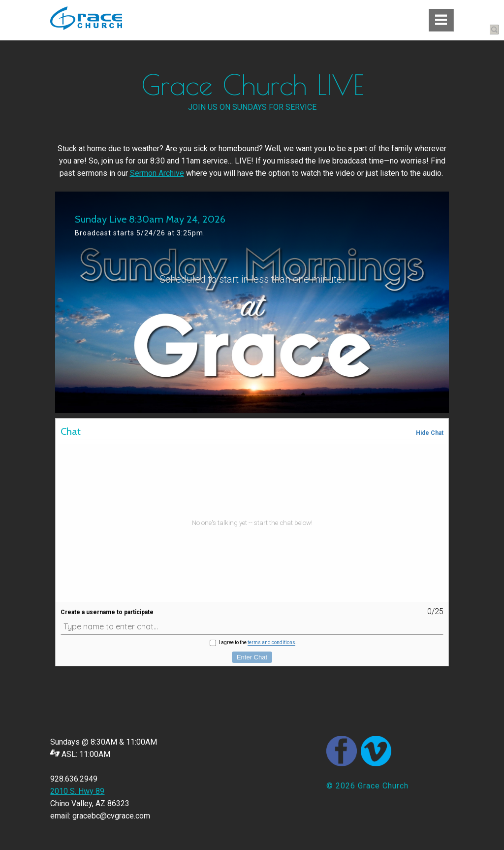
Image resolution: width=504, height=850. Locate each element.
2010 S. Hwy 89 (77, 791)
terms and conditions (271, 642)
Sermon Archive (157, 173)
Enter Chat (252, 657)
